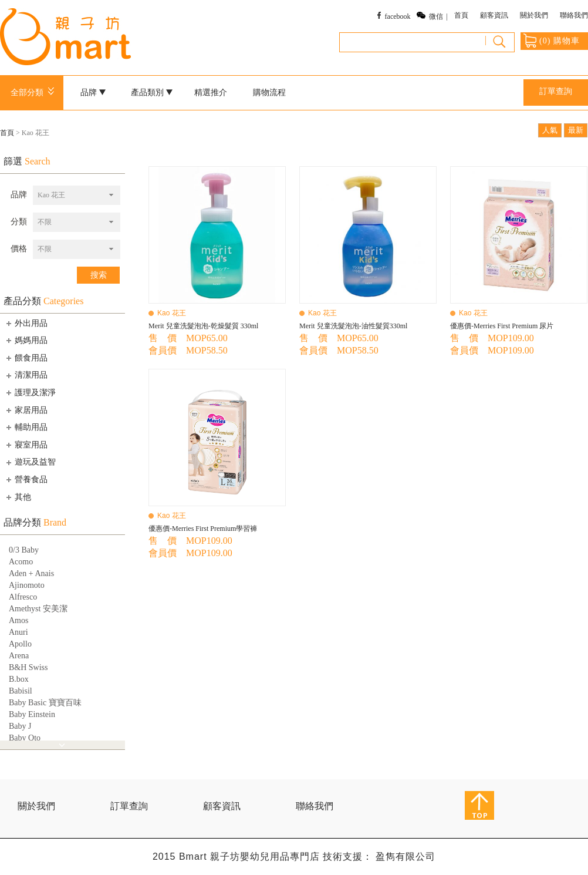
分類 (19, 222)
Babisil (21, 691)
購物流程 (269, 92)
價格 (19, 249)
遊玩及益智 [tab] (30, 462)
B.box (19, 679)
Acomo (21, 562)
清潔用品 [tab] (26, 375)
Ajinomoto (27, 585)
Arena (19, 656)
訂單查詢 (556, 91)
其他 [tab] (18, 497)
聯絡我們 (574, 15)
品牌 (93, 92)
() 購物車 (552, 41)
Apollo (20, 644)
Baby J (20, 726)
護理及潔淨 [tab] (30, 392)
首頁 (461, 15)
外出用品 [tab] (26, 323)
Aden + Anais (31, 573)
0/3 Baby (24, 550)
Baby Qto (25, 738)
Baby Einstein (32, 714)
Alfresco (23, 597)
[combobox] (77, 195)
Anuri (18, 632)
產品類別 (152, 92)
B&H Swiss (28, 667)
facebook (398, 16)
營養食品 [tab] (26, 479)
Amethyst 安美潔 (38, 609)
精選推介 (211, 92)
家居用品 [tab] (26, 410)
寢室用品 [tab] (26, 445)
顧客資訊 (494, 15)
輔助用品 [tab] (26, 427)
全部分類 (34, 92)
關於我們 (534, 15)
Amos (18, 620)
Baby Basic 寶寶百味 (45, 703)
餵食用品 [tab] (26, 358)
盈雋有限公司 (405, 857)
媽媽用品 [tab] (26, 340)
